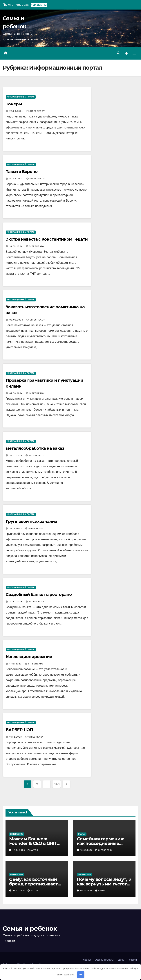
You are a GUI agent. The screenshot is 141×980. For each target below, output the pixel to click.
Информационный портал (21, 97)
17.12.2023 (16, 664)
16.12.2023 (16, 737)
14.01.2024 (16, 455)
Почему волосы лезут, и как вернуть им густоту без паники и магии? (104, 884)
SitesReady (36, 111)
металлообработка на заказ (35, 448)
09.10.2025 (87, 891)
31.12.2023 (16, 528)
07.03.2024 (16, 393)
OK (81, 974)
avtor (33, 850)
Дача (121, 960)
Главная (86, 960)
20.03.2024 (17, 111)
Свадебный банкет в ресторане (39, 595)
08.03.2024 (17, 320)
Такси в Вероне (22, 172)
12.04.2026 (19, 850)
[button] (118, 53)
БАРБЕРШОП (19, 730)
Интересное (17, 834)
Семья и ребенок (30, 929)
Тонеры (14, 104)
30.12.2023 (16, 602)
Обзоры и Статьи (105, 960)
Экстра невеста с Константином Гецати (47, 239)
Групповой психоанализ (31, 521)
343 (57, 784)
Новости (132, 960)
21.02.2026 (19, 891)
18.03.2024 (16, 246)
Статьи (82, 834)
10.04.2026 (87, 850)
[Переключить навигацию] (134, 53)
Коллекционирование (29, 657)
